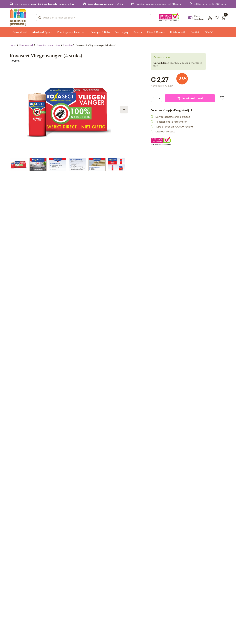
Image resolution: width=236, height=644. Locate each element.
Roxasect (15, 61)
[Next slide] (124, 110)
